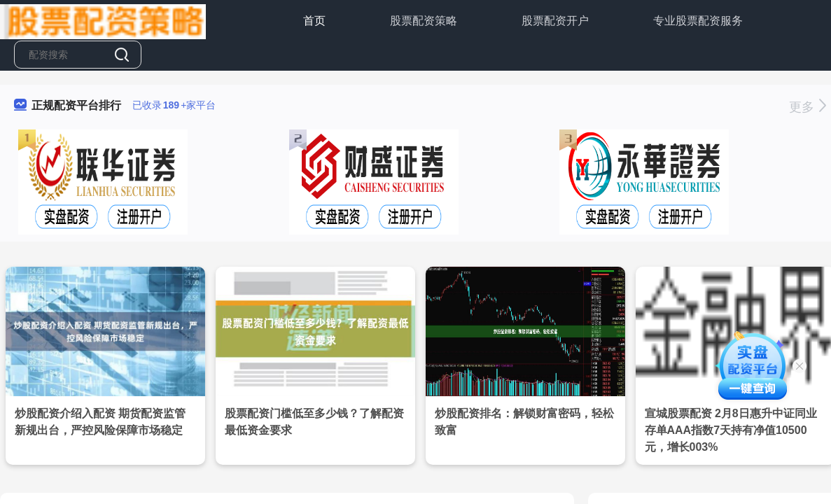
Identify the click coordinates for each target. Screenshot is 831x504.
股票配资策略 (424, 21)
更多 (808, 107)
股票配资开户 (555, 21)
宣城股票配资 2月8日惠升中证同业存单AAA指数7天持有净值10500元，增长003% (731, 430)
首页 (314, 21)
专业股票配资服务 (698, 21)
